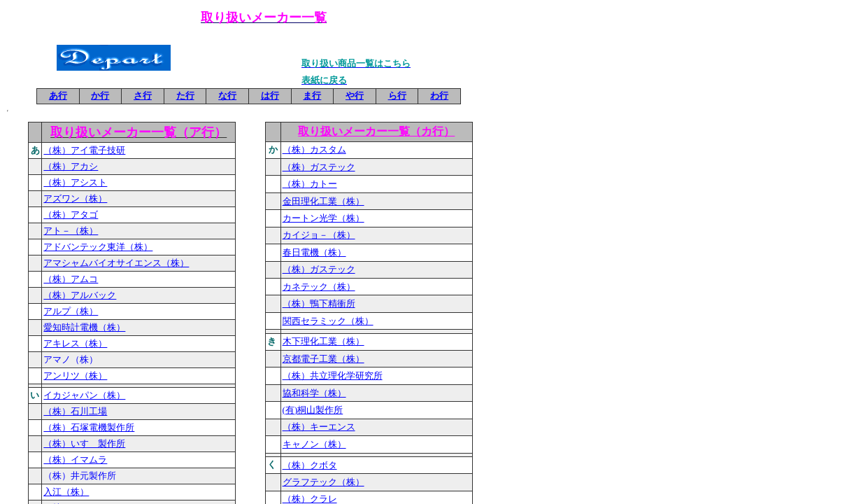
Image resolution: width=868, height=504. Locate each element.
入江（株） (66, 492)
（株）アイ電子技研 (84, 150)
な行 (227, 96)
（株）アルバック (80, 295)
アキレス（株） (75, 343)
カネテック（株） (319, 287)
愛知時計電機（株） (84, 327)
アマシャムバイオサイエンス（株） (116, 263)
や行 (355, 96)
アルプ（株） (71, 311)
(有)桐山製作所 (313, 410)
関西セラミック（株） (328, 321)
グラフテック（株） (323, 482)
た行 (185, 96)
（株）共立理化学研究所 (333, 376)
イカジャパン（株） (84, 395)
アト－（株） (71, 231)
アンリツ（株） (75, 376)
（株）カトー (310, 184)
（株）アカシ (71, 166)
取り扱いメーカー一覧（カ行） (376, 131)
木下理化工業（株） (323, 341)
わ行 (439, 96)
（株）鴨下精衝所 (319, 303)
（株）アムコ (71, 279)
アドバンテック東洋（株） (98, 247)
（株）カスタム (314, 149)
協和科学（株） (314, 393)
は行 (270, 96)
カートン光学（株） (323, 218)
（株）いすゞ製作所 (84, 443)
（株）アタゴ (71, 215)
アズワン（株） (75, 198)
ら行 (397, 96)
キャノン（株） (314, 444)
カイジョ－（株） (319, 235)
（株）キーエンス (319, 427)
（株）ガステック (319, 167)
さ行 (143, 96)
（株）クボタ (310, 465)
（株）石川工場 (75, 411)
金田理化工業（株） (323, 201)
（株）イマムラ (75, 460)
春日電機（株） (314, 252)
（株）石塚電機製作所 (89, 427)
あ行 (58, 96)
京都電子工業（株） (323, 359)
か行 (100, 96)
